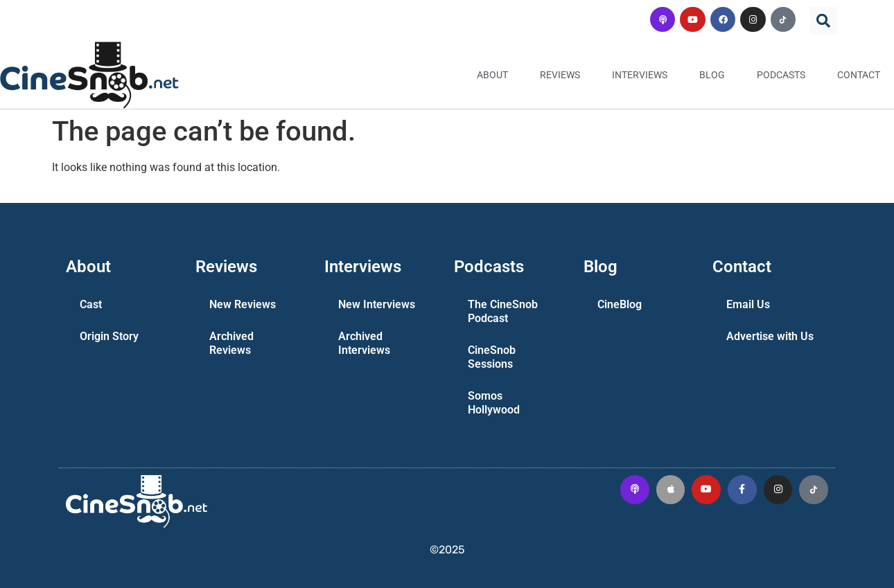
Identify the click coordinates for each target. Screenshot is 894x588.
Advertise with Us (770, 336)
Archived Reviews (231, 343)
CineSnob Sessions (492, 357)
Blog (712, 75)
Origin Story (109, 336)
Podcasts (781, 75)
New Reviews (243, 304)
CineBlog (620, 304)
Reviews (560, 75)
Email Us (748, 304)
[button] (823, 21)
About (492, 75)
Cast (91, 304)
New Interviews (377, 304)
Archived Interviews (364, 343)
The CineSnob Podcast (503, 311)
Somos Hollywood (494, 403)
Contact (859, 75)
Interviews (640, 75)
